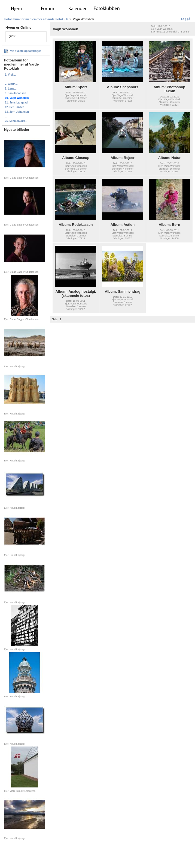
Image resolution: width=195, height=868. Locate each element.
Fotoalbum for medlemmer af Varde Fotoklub (36, 19)
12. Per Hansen (15, 107)
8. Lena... (11, 89)
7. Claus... (11, 84)
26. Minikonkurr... (16, 121)
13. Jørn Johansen (17, 112)
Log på (186, 19)
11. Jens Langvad (16, 103)
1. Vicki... (11, 75)
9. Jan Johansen (16, 93)
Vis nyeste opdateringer (25, 51)
